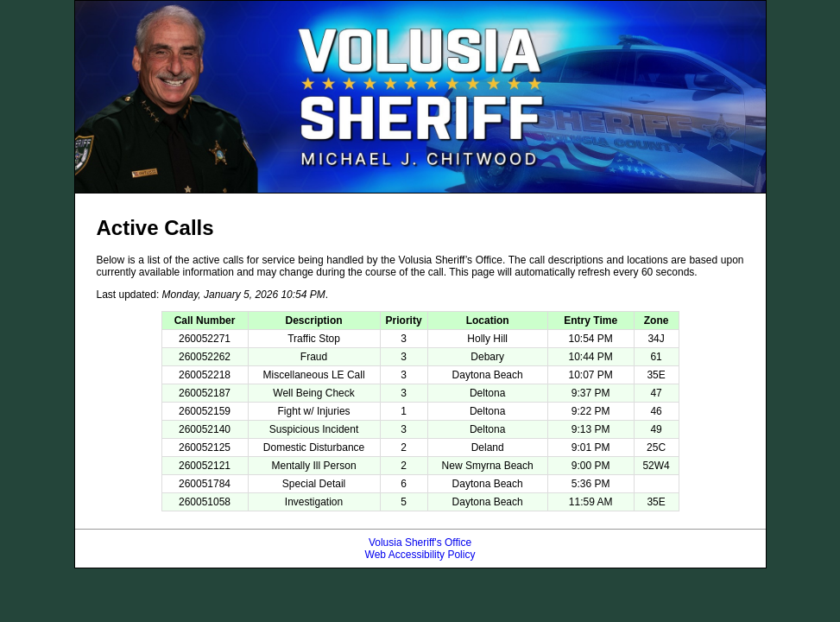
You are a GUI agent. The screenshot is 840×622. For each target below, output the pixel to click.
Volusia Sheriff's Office (420, 543)
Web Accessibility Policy (420, 555)
